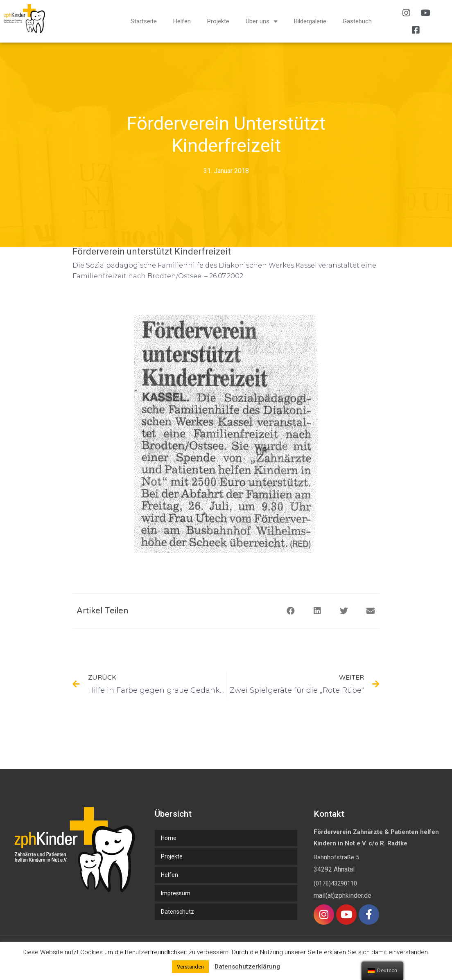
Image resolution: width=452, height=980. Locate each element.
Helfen (182, 21)
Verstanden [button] (190, 967)
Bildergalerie (310, 21)
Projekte (218, 21)
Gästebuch (357, 21)
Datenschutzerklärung (247, 966)
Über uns (262, 21)
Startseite (144, 21)
